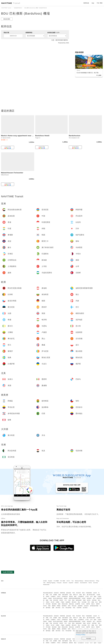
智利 (69, 606)
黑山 (79, 602)
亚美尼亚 (56, 593)
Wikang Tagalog (51, 583)
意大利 (53, 602)
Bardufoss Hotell (42, 136)
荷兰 (89, 602)
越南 (95, 597)
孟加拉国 (69, 593)
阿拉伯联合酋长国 (48, 593)
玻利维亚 (64, 606)
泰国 (75, 597)
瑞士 (94, 598)
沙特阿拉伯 (65, 597)
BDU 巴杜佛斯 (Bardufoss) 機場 (26, 13)
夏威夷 (54, 606)
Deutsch (65, 583)
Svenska (96, 583)
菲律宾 (48, 597)
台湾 (91, 597)
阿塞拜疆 (62, 593)
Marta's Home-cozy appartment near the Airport (21, 136)
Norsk (90, 583)
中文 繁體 (56, 581)
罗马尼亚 (48, 604)
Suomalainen (84, 583)
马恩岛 (48, 602)
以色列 (95, 593)
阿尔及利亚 (69, 608)
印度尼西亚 (89, 593)
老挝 (71, 595)
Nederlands (46, 585)
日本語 (45, 581)
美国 (49, 606)
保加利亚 (89, 598)
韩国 (60, 595)
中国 (73, 593)
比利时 (84, 598)
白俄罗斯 (78, 604)
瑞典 (59, 604)
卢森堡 (62, 602)
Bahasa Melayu (79, 581)
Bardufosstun (75, 136)
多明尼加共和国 (94, 606)
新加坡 (71, 597)
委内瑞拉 (48, 608)
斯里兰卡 (76, 595)
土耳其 (87, 597)
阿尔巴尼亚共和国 (58, 598)
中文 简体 (63, 581)
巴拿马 (45, 606)
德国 (47, 600)
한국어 (68, 581)
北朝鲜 (50, 598)
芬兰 (66, 600)
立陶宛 (57, 602)
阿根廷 (59, 606)
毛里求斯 (79, 608)
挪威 (93, 602)
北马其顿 (84, 602)
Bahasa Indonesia (90, 581)
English (50, 581)
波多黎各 (80, 606)
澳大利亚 (58, 608)
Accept (89, 638)
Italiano (77, 583)
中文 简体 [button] (100, 3)
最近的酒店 (7, 19)
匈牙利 (89, 600)
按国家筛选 (29, 33)
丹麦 (51, 600)
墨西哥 (98, 604)
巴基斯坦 (53, 597)
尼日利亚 (85, 608)
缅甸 (81, 595)
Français (59, 583)
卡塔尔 (59, 597)
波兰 (97, 602)
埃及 (74, 608)
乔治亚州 (78, 593)
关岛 (63, 608)
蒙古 (84, 595)
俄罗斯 (88, 604)
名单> (58, 33)
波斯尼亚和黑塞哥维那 (75, 598)
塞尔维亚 (54, 604)
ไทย (73, 581)
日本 (51, 595)
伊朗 (47, 595)
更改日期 (6, 33)
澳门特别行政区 (91, 595)
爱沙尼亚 (56, 600)
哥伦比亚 (74, 606)
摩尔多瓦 (74, 602)
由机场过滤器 (54, 33)
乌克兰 (83, 604)
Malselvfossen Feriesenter (12, 173)
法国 (69, 600)
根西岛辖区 (79, 600)
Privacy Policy (81, 635)
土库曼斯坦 (81, 597)
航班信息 (86, 3)
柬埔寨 (55, 595)
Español (71, 583)
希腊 (84, 600)
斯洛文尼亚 (65, 604)
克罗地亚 (94, 600)
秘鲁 (53, 608)
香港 (83, 593)
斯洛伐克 (71, 604)
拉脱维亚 (68, 602)
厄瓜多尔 (86, 606)
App (93, 3)
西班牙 (61, 600)
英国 (73, 600)
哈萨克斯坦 (65, 595)
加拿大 (93, 604)
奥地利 (66, 598)
